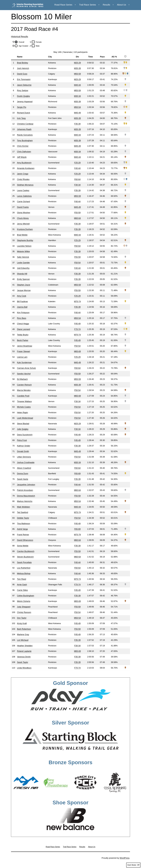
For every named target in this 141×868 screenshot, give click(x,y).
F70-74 (77, 329)
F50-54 (77, 263)
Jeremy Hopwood (25, 102)
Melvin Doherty (24, 601)
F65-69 (77, 474)
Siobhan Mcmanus (25, 185)
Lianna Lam (22, 357)
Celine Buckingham (26, 596)
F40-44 (77, 168)
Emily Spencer (23, 279)
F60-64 (77, 179)
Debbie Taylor (23, 518)
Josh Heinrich (23, 68)
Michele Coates (24, 407)
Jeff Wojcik (22, 157)
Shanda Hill (22, 274)
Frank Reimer (23, 535)
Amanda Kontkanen (26, 168)
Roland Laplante (24, 651)
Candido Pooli (23, 396)
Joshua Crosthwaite (26, 462)
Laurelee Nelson (24, 246)
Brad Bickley (22, 63)
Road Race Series (63, 5)
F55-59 (77, 213)
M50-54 (77, 107)
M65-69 (77, 351)
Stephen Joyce (24, 285)
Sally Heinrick (23, 257)
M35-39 (77, 68)
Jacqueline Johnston (26, 485)
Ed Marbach (22, 379)
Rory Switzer (23, 91)
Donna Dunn (23, 474)
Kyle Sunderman (24, 363)
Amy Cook (22, 296)
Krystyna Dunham (25, 229)
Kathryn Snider (24, 446)
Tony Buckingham (25, 141)
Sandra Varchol (24, 374)
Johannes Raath (24, 129)
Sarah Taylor (23, 662)
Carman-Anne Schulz (26, 368)
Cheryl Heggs (23, 324)
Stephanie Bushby (25, 240)
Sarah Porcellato (24, 562)
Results (106, 5)
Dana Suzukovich (25, 435)
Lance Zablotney (24, 196)
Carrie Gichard (23, 202)
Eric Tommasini (24, 79)
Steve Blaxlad (23, 424)
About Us (122, 5)
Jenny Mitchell (23, 224)
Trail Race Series (88, 5)
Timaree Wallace (24, 401)
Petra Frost (22, 440)
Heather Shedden (25, 646)
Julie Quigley (23, 429)
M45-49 (77, 113)
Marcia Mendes (24, 390)
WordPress (125, 858)
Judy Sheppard (24, 607)
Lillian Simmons (24, 457)
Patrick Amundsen (25, 490)
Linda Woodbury (24, 668)
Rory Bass (22, 318)
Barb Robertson (24, 629)
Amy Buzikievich (24, 163)
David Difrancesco (25, 540)
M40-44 (77, 85)
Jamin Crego (23, 174)
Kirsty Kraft (22, 623)
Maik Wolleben (23, 507)
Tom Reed (21, 579)
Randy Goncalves (25, 135)
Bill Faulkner (22, 302)
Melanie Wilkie (23, 251)
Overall (21, 42)
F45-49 (77, 324)
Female (39, 42)
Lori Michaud (23, 640)
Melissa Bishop (24, 574)
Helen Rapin (22, 413)
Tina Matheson (23, 524)
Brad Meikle (22, 235)
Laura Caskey (23, 190)
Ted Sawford (22, 512)
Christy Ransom (24, 612)
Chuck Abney (23, 218)
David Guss (22, 74)
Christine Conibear (25, 124)
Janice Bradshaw (25, 346)
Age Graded (23, 46)
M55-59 (77, 74)
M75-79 (77, 535)
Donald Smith (23, 451)
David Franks (23, 207)
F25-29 (77, 163)
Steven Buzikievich (25, 557)
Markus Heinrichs (25, 501)
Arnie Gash (22, 585)
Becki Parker (23, 340)
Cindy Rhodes (23, 179)
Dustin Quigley (23, 96)
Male (38, 46)
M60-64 (77, 218)
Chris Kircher (23, 146)
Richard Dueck (23, 113)
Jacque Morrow (24, 290)
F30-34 (77, 185)
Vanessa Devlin (24, 657)
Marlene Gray (23, 635)
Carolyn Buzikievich (26, 551)
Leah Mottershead (25, 418)
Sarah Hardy (23, 479)
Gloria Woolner (24, 213)
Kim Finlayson (23, 313)
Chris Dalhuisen (24, 152)
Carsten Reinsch (24, 385)
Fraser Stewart (23, 351)
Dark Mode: (133, 865)
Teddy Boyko (23, 335)
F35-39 (77, 124)
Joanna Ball (22, 307)
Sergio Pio (22, 107)
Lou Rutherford (24, 568)
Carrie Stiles (22, 590)
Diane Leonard (23, 329)
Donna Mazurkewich (26, 496)
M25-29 (77, 63)
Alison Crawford (24, 468)
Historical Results (19, 37)
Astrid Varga (22, 529)
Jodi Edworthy (23, 268)
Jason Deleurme (24, 85)
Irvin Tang (21, 118)
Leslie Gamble (23, 263)
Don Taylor (22, 618)
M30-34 (77, 96)
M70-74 (77, 302)
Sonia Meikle (23, 546)
